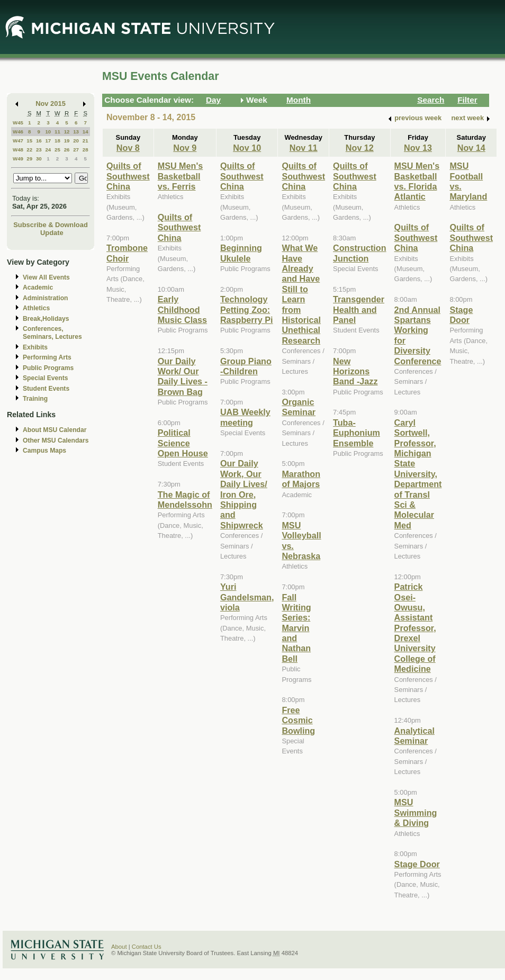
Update (52, 233)
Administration (45, 298)
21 (85, 141)
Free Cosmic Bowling (298, 720)
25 (57, 150)
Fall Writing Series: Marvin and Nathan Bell (296, 628)
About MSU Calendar (55, 430)
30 (39, 159)
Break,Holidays (46, 319)
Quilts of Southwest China (128, 176)
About (119, 947)
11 (57, 132)
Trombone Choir (127, 253)
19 (67, 141)
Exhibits (35, 347)
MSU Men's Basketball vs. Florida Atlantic (417, 181)
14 (85, 132)
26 (67, 150)
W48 (18, 150)
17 (48, 141)
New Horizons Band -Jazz (355, 371)
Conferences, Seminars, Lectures (52, 333)
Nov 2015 (51, 104)
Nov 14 (471, 148)
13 (76, 132)
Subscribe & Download (51, 225)
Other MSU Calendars (56, 440)
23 (39, 150)
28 (85, 150)
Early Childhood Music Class (182, 309)
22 (29, 150)
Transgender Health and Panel (359, 309)
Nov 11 (304, 148)
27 (76, 150)
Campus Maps (44, 451)
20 (76, 141)
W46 (18, 132)
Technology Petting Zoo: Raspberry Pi (247, 309)
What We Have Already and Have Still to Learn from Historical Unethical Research (301, 294)
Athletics (36, 308)
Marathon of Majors (301, 479)
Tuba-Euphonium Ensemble (357, 433)
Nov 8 (128, 148)
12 (67, 132)
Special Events (45, 378)
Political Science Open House (183, 443)
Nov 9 (185, 148)
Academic (38, 287)
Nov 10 (247, 148)
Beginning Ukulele (241, 253)
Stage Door (417, 864)
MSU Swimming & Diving (416, 812)
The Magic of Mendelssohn (185, 500)
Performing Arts (47, 357)
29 (29, 159)
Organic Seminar (299, 407)
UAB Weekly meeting (245, 417)
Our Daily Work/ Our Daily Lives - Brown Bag (183, 376)
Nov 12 (360, 148)
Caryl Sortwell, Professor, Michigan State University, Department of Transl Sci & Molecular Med (418, 474)
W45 (18, 123)
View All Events (46, 277)
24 (48, 150)
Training (35, 399)
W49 (18, 159)
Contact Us (147, 947)
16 (39, 141)
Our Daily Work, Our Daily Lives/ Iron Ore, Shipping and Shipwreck (244, 494)
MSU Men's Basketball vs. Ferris (181, 176)
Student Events (46, 389)
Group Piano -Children (246, 366)
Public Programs (48, 368)
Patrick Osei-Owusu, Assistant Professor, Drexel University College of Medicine (415, 628)
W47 (18, 141)
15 (29, 141)
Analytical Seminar (414, 736)
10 (48, 132)
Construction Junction (360, 253)
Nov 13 (418, 148)
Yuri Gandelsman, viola (247, 597)
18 (57, 141)
